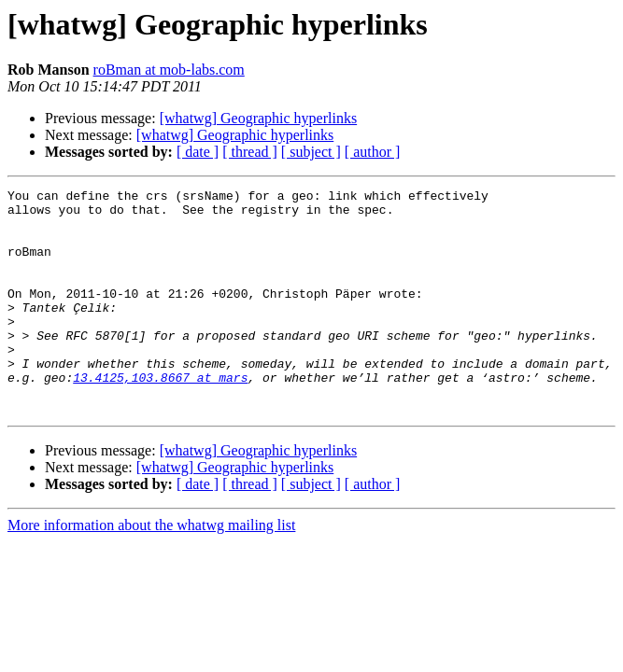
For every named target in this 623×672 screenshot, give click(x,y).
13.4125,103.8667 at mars (160, 416)
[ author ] (373, 152)
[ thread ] (250, 152)
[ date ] (198, 152)
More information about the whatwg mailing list (151, 570)
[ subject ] (311, 152)
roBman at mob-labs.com (169, 70)
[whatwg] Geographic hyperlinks (259, 118)
